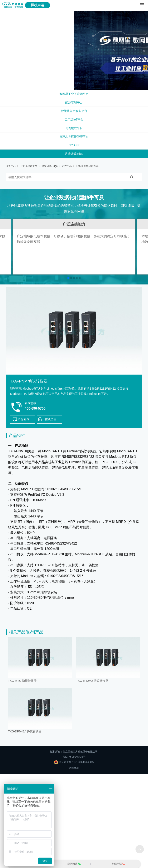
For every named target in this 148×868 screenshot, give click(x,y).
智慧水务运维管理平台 (74, 137)
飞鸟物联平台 (74, 128)
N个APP (74, 145)
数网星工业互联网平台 (74, 94)
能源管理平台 (74, 102)
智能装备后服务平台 (74, 111)
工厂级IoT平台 (74, 120)
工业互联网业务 (29, 166)
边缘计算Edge (74, 154)
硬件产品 (67, 166)
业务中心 (11, 166)
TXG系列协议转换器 (87, 166)
